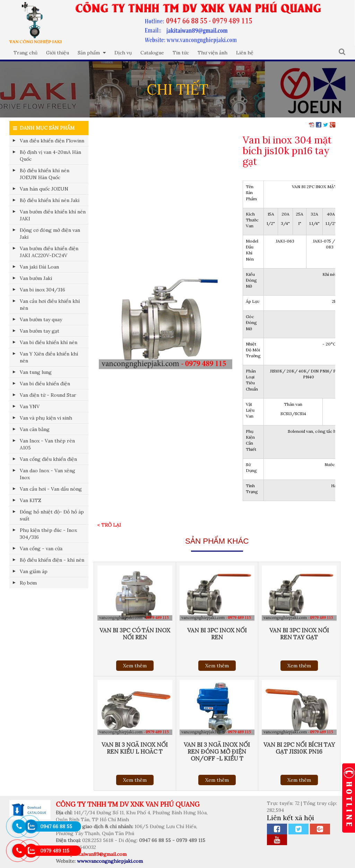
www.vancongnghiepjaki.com (110, 861)
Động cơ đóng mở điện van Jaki (50, 234)
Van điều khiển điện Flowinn (52, 141)
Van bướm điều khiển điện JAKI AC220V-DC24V (49, 252)
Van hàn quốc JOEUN (44, 189)
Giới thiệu (58, 53)
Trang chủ (25, 53)
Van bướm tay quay (41, 319)
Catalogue (152, 53)
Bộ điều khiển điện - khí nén (52, 560)
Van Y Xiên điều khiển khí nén (49, 357)
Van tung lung (36, 372)
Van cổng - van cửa (41, 549)
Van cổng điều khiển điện (48, 459)
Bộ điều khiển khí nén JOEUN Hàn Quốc (45, 174)
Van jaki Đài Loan (39, 267)
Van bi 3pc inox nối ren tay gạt (299, 634)
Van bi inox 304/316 (42, 290)
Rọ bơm (28, 583)
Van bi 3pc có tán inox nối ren (135, 634)
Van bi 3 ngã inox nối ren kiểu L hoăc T (135, 748)
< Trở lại (109, 525)
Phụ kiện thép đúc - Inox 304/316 (48, 534)
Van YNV (30, 406)
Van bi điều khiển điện (45, 384)
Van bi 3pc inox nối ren (217, 634)
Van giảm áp (34, 571)
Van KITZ (31, 500)
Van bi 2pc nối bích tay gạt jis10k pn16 (299, 748)
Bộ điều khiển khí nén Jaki (50, 200)
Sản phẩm (92, 53)
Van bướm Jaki (36, 278)
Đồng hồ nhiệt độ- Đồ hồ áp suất (52, 515)
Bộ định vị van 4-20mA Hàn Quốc (50, 156)
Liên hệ (245, 53)
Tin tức (181, 53)
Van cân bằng (35, 429)
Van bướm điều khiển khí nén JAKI (53, 215)
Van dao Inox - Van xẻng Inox (47, 474)
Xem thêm (135, 666)
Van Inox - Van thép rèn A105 (47, 444)
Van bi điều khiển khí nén (49, 342)
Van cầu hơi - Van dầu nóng (51, 489)
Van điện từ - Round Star (48, 395)
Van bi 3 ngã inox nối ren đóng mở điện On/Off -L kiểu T (217, 752)
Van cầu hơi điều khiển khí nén (50, 305)
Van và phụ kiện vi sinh (46, 418)
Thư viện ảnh (213, 53)
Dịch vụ (123, 53)
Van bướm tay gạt (40, 331)
